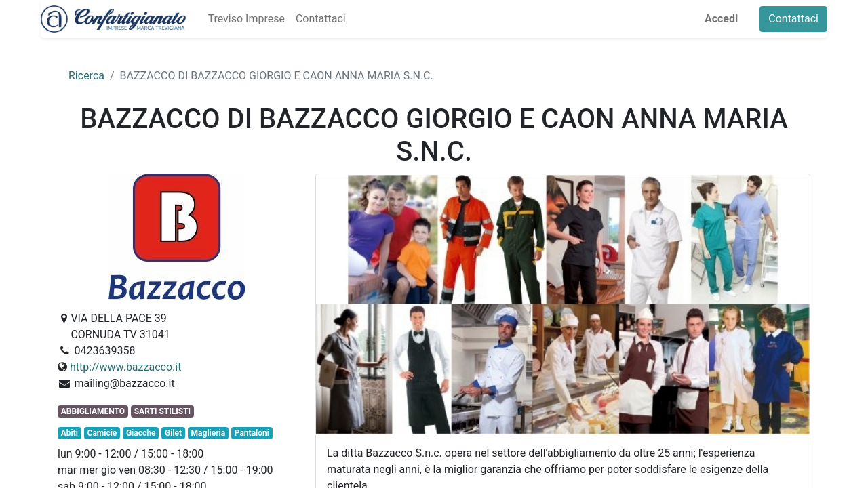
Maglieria (209, 433)
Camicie (102, 433)
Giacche (141, 433)
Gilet (173, 433)
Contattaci (793, 19)
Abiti (70, 433)
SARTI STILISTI (162, 411)
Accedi (721, 19)
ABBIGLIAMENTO (93, 411)
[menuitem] (246, 19)
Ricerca (86, 76)
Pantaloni (252, 433)
